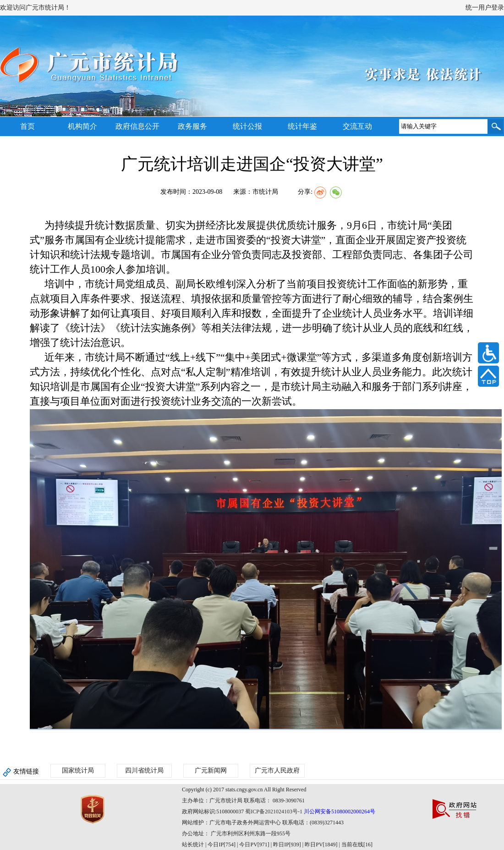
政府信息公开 (137, 126)
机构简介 (82, 126)
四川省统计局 (144, 770)
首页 (27, 126)
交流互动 (357, 126)
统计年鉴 (302, 126)
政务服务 (192, 126)
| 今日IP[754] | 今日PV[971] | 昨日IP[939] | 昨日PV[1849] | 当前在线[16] (288, 845)
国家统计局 (78, 770)
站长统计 (193, 845)
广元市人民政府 (277, 770)
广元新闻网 (211, 770)
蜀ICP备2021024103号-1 (274, 812)
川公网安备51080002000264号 (340, 812)
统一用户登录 (485, 8)
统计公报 (247, 126)
